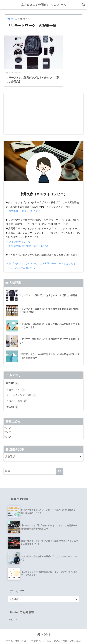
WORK (12, 374)
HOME (44, 625)
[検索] (60, 462)
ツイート (13, 610)
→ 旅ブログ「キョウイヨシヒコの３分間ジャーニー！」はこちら (41, 254)
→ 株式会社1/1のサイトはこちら (23, 202)
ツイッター (59, 636)
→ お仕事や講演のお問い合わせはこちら (28, 237)
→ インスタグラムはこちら (20, 259)
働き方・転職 (18, 392)
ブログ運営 (75, 631)
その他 (12, 398)
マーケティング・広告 (22, 386)
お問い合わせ (45, 636)
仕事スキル (17, 381)
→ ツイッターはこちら (18, 233)
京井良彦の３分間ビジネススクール (44, 5)
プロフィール (29, 636)
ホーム (9, 631)
